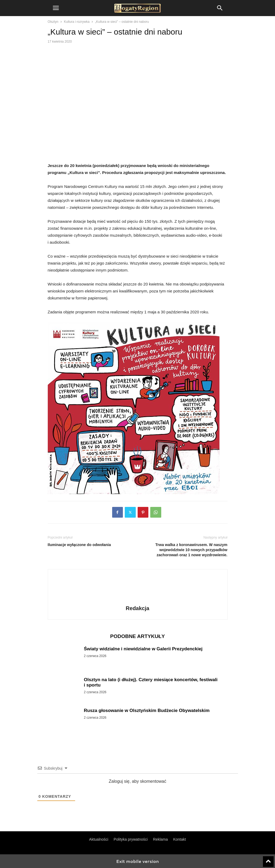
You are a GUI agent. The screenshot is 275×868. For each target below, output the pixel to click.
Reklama (160, 839)
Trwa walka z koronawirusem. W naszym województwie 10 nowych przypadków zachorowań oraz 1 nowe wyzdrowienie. (191, 550)
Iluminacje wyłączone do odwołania (79, 545)
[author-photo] (138, 601)
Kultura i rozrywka (77, 22)
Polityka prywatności (131, 839)
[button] (56, 8)
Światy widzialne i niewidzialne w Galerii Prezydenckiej (143, 649)
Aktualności (99, 839)
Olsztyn (53, 22)
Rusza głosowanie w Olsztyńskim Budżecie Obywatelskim (147, 711)
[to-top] (268, 859)
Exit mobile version (137, 861)
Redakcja (138, 608)
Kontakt (179, 839)
